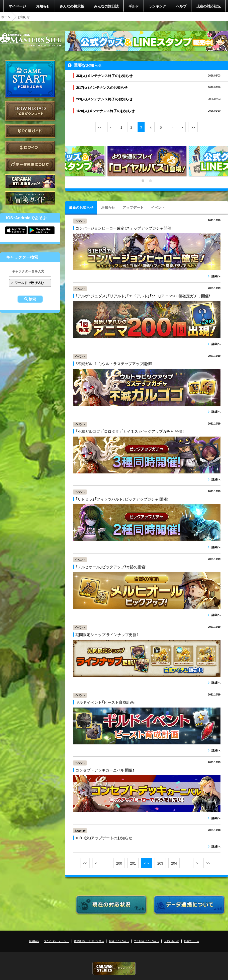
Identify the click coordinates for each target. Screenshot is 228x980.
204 (174, 863)
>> (193, 127)
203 (160, 863)
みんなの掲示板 (72, 6)
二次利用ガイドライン (147, 941)
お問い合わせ (172, 941)
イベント (158, 207)
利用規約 (34, 941)
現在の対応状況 (208, 6)
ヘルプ (181, 6)
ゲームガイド (30, 198)
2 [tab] (150, 181)
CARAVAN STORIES (114, 968)
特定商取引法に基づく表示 (89, 941)
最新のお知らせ (81, 207)
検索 (32, 299)
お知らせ (43, 6)
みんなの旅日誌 (106, 6)
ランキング (157, 6)
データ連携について (30, 164)
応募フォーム (192, 941)
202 (146, 863)
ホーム (6, 17)
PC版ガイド (30, 131)
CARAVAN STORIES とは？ (30, 181)
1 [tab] (143, 181)
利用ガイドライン (119, 941)
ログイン (30, 148)
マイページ (17, 6)
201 (133, 863)
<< (100, 127)
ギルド (134, 6)
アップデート (133, 207)
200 (119, 863)
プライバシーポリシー (56, 941)
